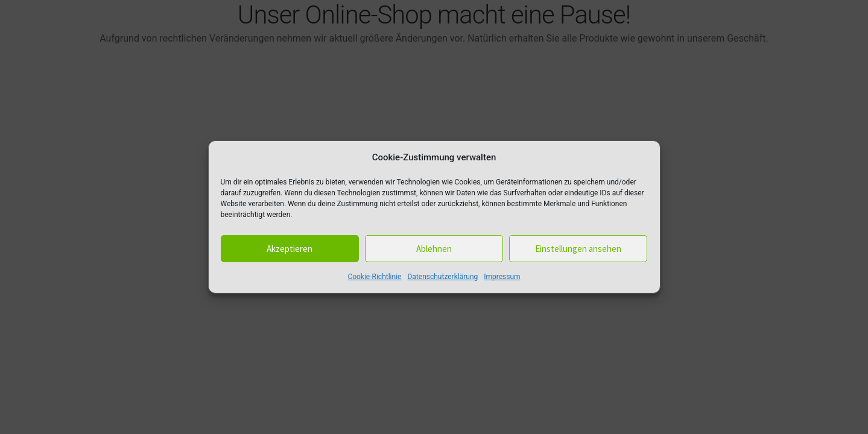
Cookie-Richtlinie (374, 277)
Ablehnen (434, 249)
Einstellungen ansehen (578, 249)
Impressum (502, 277)
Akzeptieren (290, 249)
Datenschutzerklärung (442, 277)
